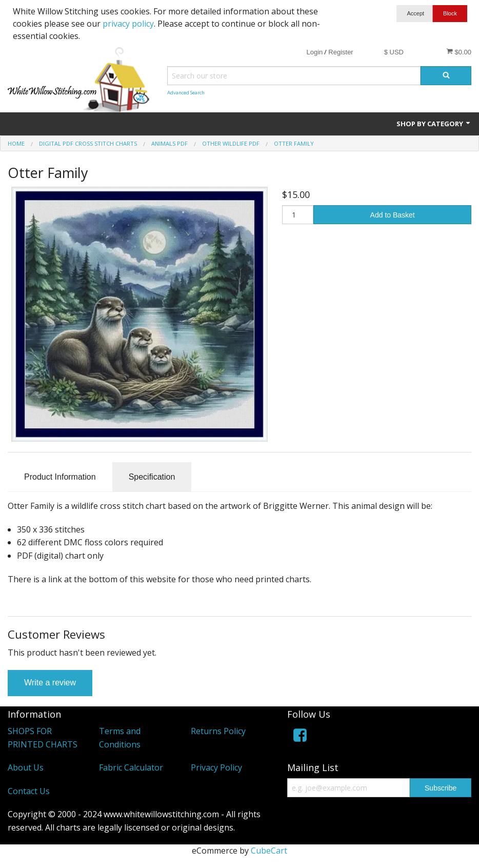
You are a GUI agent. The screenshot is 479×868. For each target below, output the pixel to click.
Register (341, 52)
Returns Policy (218, 731)
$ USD (394, 52)
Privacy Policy (216, 767)
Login (314, 52)
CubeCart (269, 851)
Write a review (50, 683)
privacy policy (128, 24)
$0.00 (459, 52)
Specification (152, 477)
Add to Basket (393, 215)
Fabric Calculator (131, 767)
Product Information (60, 477)
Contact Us (29, 791)
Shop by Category (434, 124)
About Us (26, 767)
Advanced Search (186, 93)
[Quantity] (298, 215)
